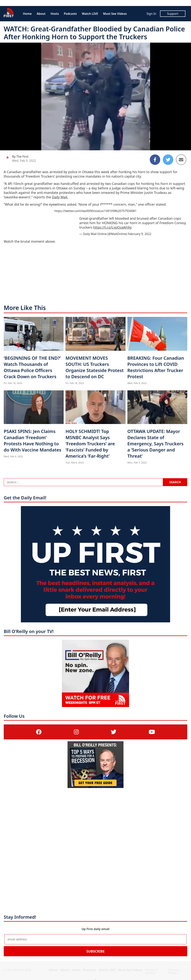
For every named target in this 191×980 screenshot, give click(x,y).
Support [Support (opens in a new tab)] (173, 14)
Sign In (151, 14)
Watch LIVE (90, 14)
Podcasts (70, 14)
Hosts (55, 14)
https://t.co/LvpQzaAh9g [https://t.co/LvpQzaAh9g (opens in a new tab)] (112, 227)
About (41, 14)
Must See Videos (115, 14)
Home (27, 14)
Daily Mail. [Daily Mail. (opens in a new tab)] (60, 197)
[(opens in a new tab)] (39, 732)
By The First (20, 156)
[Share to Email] (181, 160)
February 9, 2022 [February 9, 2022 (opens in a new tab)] (140, 234)
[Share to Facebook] (155, 160)
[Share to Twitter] (168, 160)
